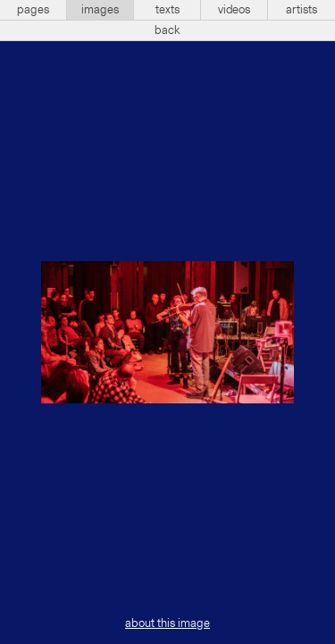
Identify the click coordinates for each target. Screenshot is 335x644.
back (167, 30)
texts (167, 10)
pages (33, 10)
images (100, 10)
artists (301, 10)
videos (234, 10)
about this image (167, 623)
